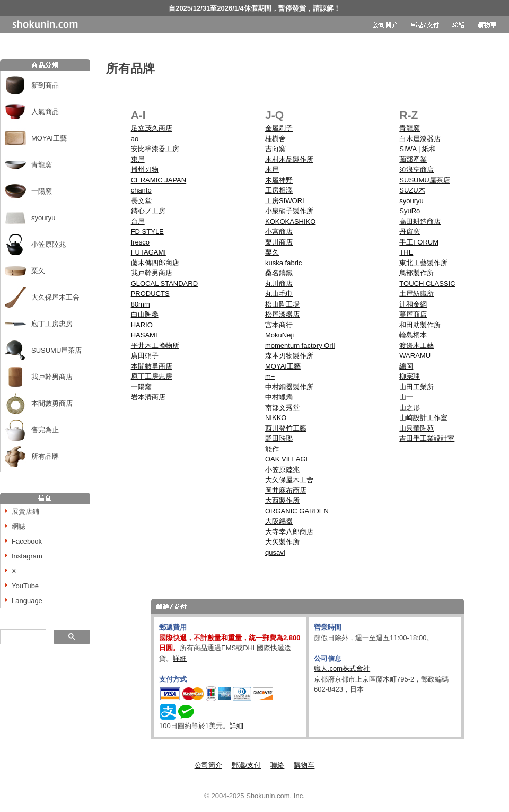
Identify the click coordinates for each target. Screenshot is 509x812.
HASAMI (144, 335)
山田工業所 (416, 387)
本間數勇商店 (52, 403)
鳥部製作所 (416, 273)
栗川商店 (279, 242)
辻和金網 (413, 304)
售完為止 (45, 430)
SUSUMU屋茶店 (56, 350)
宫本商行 (279, 325)
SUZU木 (412, 190)
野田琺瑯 (279, 438)
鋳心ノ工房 (148, 211)
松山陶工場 (282, 304)
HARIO (142, 325)
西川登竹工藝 (286, 428)
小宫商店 (279, 232)
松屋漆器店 (282, 314)
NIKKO (276, 418)
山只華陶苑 (416, 428)
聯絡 (277, 765)
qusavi (275, 552)
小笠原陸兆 (49, 244)
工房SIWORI (285, 201)
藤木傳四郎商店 (155, 263)
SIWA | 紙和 (418, 149)
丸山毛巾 (279, 294)
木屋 (272, 169)
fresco (140, 242)
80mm (141, 304)
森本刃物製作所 (289, 356)
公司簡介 (208, 765)
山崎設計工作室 (423, 418)
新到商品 (45, 85)
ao (135, 139)
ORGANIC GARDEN (297, 511)
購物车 (304, 765)
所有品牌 (45, 456)
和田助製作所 (420, 325)
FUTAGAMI (148, 252)
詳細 (180, 658)
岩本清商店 (148, 397)
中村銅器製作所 (289, 387)
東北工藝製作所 (423, 263)
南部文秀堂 (282, 408)
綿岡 (406, 366)
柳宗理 (410, 376)
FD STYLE (147, 232)
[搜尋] (22, 637)
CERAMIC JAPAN (159, 180)
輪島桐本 (413, 335)
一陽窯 (42, 191)
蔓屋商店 (413, 314)
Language (27, 601)
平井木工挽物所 (155, 346)
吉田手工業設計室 (427, 438)
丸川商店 (279, 283)
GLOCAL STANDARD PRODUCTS (164, 289)
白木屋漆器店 (420, 139)
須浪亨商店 (416, 169)
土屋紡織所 (416, 294)
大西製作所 (282, 500)
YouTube (25, 586)
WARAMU (415, 356)
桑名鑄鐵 (279, 273)
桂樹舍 (275, 139)
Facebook (27, 541)
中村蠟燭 (279, 397)
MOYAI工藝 (49, 138)
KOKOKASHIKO (290, 221)
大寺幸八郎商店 (289, 532)
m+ (270, 376)
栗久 (38, 271)
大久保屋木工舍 (55, 297)
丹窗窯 (410, 232)
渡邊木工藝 (416, 346)
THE (406, 252)
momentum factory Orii (300, 346)
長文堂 (141, 201)
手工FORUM (419, 242)
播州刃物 (145, 169)
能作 (272, 449)
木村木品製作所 (289, 159)
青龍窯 (42, 165)
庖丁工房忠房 (52, 324)
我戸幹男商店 (52, 377)
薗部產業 (413, 159)
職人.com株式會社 (342, 669)
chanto (141, 190)
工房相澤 (279, 190)
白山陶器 (145, 314)
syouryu (43, 218)
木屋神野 (279, 180)
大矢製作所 (282, 542)
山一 (406, 397)
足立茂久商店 (152, 128)
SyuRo (410, 211)
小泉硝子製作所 (289, 211)
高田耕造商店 (420, 221)
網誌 (19, 526)
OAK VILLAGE (288, 459)
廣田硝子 (145, 356)
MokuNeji (279, 335)
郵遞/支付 (247, 765)
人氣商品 (45, 112)
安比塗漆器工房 (155, 149)
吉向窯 (275, 149)
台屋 (138, 221)
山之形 (410, 408)
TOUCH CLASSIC (427, 283)
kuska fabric (283, 263)
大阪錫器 (279, 521)
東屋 (138, 159)
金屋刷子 (279, 128)
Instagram (27, 556)
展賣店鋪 (25, 512)
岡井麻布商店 (286, 490)
